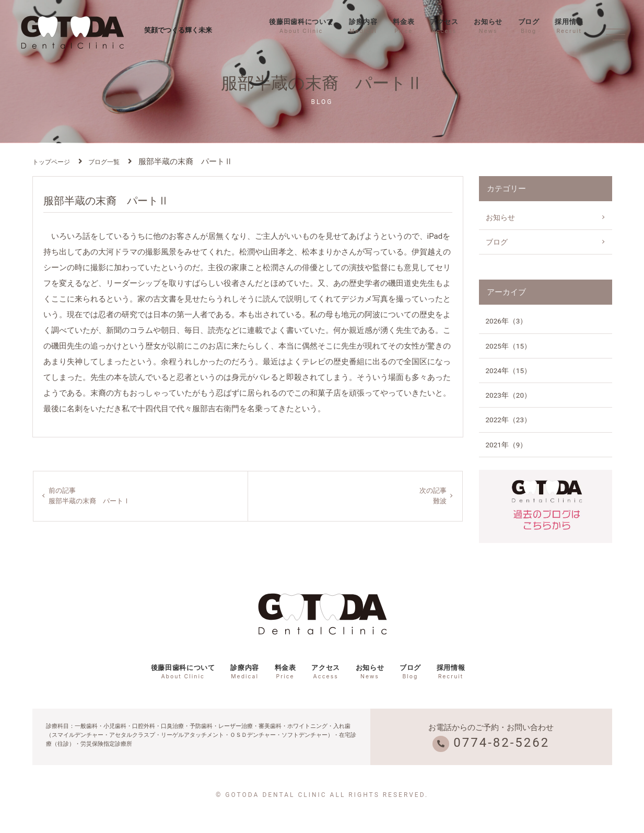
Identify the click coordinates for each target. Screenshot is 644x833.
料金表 (403, 26)
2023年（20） (509, 395)
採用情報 (569, 26)
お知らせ (488, 26)
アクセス (444, 26)
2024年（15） (509, 371)
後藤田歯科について (301, 26)
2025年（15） (509, 346)
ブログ (529, 26)
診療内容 (363, 26)
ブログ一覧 (104, 162)
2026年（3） (507, 321)
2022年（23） (509, 420)
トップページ (51, 162)
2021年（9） (507, 445)
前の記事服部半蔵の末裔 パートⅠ (93, 496)
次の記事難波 (432, 496)
